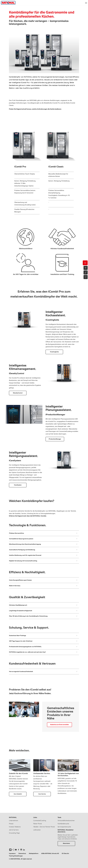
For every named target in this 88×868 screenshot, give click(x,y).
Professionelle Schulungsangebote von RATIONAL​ (43, 647)
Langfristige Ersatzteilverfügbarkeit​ (43, 611)
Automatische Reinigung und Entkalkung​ (43, 550)
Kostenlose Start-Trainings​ (43, 635)
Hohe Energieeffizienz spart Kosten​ (43, 580)
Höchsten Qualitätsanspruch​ (43, 605)
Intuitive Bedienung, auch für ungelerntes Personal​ (43, 555)
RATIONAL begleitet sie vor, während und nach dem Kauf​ (43, 652)
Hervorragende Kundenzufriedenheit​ (43, 671)
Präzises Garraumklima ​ (43, 533)
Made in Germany (43, 586)
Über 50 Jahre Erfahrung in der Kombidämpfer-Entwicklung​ (43, 616)
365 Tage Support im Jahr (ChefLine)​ (43, 641)
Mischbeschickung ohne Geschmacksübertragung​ (43, 544)
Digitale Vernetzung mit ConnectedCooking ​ (43, 561)
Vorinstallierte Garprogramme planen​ (43, 539)
